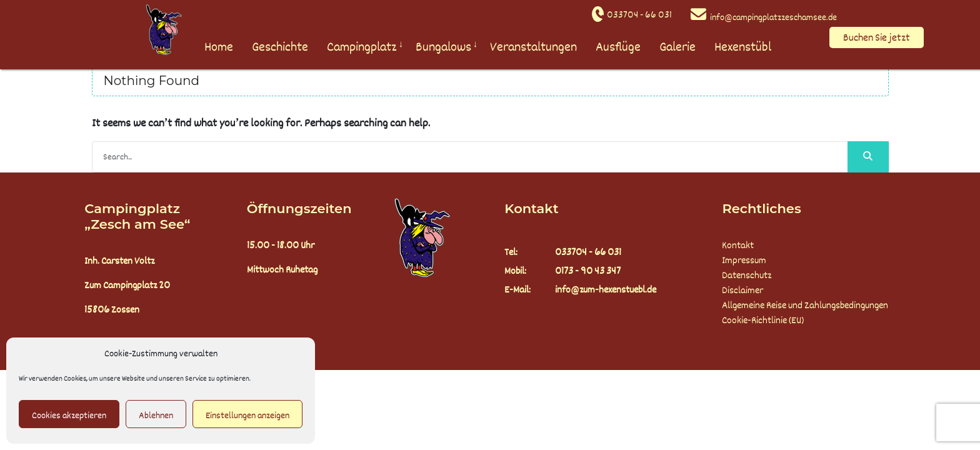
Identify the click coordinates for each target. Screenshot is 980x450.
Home (219, 47)
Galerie (677, 47)
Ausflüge (618, 47)
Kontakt (738, 246)
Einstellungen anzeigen (247, 416)
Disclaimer (742, 291)
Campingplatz (362, 47)
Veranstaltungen (533, 47)
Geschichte (280, 47)
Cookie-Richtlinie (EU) (763, 321)
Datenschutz (747, 276)
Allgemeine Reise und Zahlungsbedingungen (805, 306)
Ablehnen (156, 416)
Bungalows (443, 47)
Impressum (744, 261)
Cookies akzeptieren (69, 416)
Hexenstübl (743, 47)
